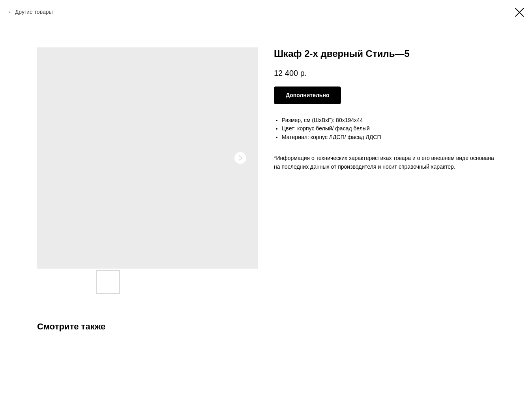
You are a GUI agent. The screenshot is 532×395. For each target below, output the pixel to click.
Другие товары (34, 12)
